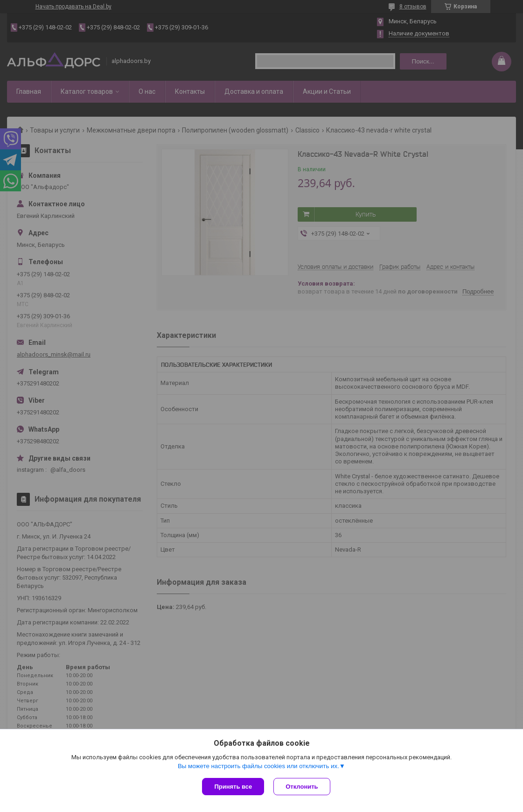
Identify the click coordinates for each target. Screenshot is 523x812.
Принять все (233, 787)
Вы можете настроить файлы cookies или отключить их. (258, 766)
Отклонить (302, 787)
